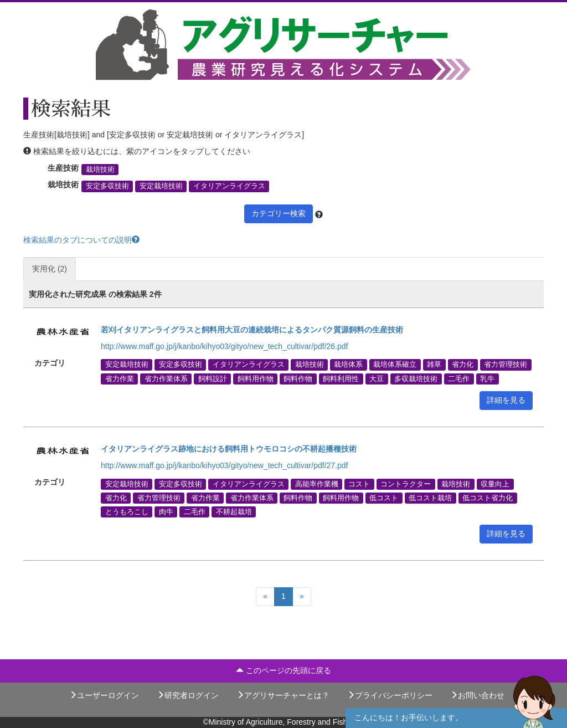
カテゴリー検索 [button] (279, 213)
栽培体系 (348, 365)
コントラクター (406, 484)
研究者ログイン (188, 695)
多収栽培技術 (416, 378)
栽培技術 (100, 170)
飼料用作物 (256, 378)
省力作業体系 (166, 378)
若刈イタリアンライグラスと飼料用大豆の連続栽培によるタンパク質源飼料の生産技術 (252, 330)
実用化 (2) (50, 269)
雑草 (434, 365)
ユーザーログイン (104, 695)
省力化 (463, 365)
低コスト (384, 498)
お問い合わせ (477, 695)
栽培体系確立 (395, 365)
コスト (359, 484)
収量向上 (495, 484)
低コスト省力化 (488, 498)
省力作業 (120, 378)
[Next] (302, 597)
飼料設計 (213, 378)
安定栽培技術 (161, 186)
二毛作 (459, 378)
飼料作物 (298, 378)
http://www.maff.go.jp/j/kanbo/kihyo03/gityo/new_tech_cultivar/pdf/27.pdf (224, 465)
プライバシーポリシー (390, 695)
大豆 (377, 378)
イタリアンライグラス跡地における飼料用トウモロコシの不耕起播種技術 (229, 449)
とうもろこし (127, 512)
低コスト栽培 (430, 498)
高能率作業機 (317, 484)
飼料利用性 (341, 378)
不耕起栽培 (234, 512)
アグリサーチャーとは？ (283, 695)
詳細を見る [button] (506, 400)
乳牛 (487, 378)
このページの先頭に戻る (283, 670)
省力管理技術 (506, 365)
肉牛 (166, 512)
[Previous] (265, 597)
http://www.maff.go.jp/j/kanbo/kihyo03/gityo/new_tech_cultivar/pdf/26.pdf (224, 346)
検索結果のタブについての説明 (81, 240)
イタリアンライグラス (229, 186)
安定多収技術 (107, 186)
